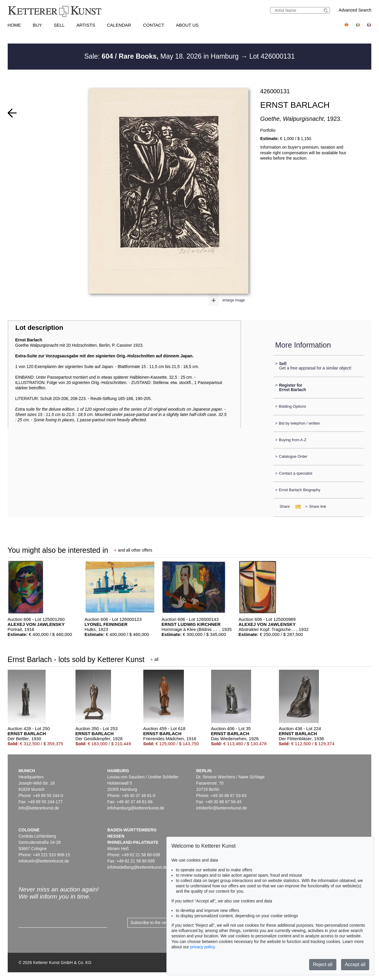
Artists (86, 25)
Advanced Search (355, 10)
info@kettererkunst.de (39, 808)
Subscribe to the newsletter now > (162, 923)
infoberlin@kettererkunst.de (221, 808)
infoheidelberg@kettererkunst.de (137, 867)
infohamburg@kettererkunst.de (136, 808)
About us (187, 25)
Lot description (39, 328)
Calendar (119, 25)
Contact (154, 25)
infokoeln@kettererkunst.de (44, 861)
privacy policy (202, 947)
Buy (37, 25)
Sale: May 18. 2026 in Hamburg (163, 56)
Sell (59, 25)
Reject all (323, 964)
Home (14, 25)
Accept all (355, 964)
